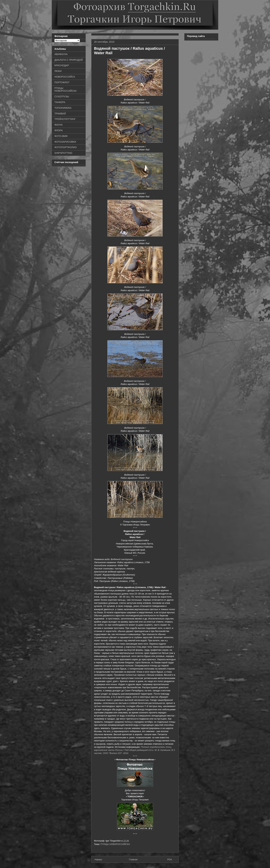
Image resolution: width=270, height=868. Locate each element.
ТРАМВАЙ (60, 114)
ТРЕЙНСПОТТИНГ (65, 119)
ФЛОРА (59, 130)
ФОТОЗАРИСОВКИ (65, 142)
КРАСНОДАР (62, 65)
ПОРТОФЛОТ (62, 82)
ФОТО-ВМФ (61, 136)
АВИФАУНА (61, 54)
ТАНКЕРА (60, 102)
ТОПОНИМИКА (63, 108)
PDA (170, 859)
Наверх (98, 859)
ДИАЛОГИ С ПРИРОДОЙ (69, 60)
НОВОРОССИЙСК (65, 77)
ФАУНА (58, 125)
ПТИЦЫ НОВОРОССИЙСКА (115, 844)
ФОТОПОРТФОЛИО (66, 147)
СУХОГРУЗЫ (62, 97)
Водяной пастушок (122, 559)
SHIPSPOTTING (63, 153)
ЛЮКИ (58, 71)
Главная (133, 859)
